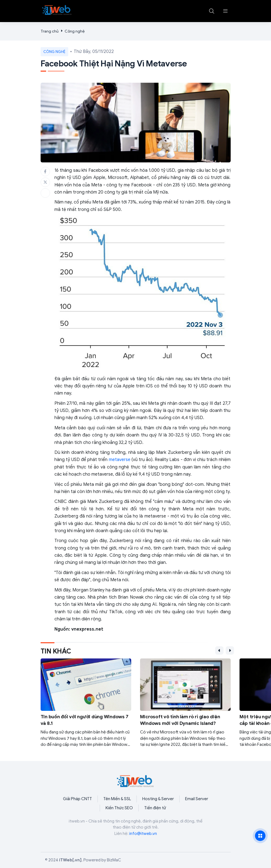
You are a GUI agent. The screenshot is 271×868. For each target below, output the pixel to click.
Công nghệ (75, 31)
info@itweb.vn (143, 834)
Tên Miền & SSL (117, 799)
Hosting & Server (158, 799)
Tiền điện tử (155, 808)
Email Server (197, 799)
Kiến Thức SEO (119, 808)
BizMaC (114, 860)
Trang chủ (50, 31)
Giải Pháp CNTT (77, 799)
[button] (225, 11)
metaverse (120, 460)
